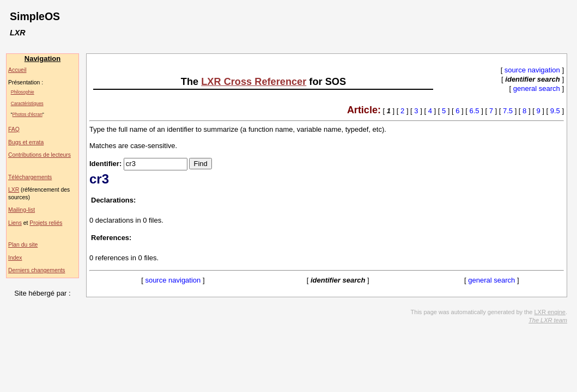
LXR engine (550, 312)
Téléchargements (30, 177)
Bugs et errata (26, 142)
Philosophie (23, 92)
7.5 (508, 111)
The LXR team (548, 320)
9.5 (555, 111)
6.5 (475, 111)
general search (537, 88)
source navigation (532, 70)
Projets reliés (46, 223)
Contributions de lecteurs (40, 155)
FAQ (14, 129)
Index (15, 258)
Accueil (17, 70)
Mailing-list (22, 210)
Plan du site (23, 245)
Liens (15, 223)
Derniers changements (37, 270)
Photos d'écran (28, 114)
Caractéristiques (27, 103)
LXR (14, 190)
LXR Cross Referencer (254, 82)
